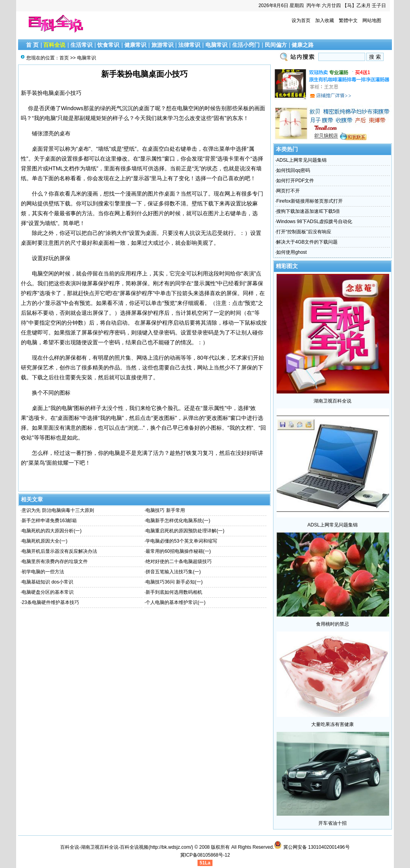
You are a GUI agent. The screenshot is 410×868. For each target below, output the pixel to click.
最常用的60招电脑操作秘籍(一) (178, 551)
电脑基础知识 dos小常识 (47, 582)
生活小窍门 (246, 45)
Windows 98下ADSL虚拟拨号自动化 (314, 222)
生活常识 (81, 45)
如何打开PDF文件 (295, 181)
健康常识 (135, 45)
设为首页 (301, 20)
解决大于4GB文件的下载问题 (307, 242)
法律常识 (189, 45)
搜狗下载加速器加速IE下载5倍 (308, 211)
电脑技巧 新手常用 (165, 510)
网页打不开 (288, 191)
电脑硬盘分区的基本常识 (48, 592)
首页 (64, 58)
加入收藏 (325, 20)
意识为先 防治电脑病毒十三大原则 (58, 510)
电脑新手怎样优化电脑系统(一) (178, 521)
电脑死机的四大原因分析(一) (52, 531)
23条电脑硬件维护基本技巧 (50, 602)
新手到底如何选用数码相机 (174, 592)
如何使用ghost (291, 252)
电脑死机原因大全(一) (44, 541)
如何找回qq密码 (293, 170)
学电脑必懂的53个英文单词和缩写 (181, 541)
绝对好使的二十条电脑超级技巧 (179, 561)
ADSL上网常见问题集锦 (301, 160)
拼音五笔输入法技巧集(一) (173, 572)
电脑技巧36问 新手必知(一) (174, 582)
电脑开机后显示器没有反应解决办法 (59, 551)
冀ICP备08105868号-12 (205, 855)
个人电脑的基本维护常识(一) (175, 602)
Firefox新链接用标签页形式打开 (309, 201)
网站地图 (372, 20)
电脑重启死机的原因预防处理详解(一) (185, 531)
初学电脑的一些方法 (43, 572)
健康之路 (303, 45)
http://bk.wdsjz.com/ (171, 847)
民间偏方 (276, 45)
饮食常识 (108, 45)
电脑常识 (216, 45)
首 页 (32, 45)
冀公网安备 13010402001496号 (312, 847)
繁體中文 (348, 20)
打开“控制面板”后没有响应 (304, 232)
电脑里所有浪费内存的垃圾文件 (55, 561)
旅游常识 (163, 45)
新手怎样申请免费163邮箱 (49, 521)
